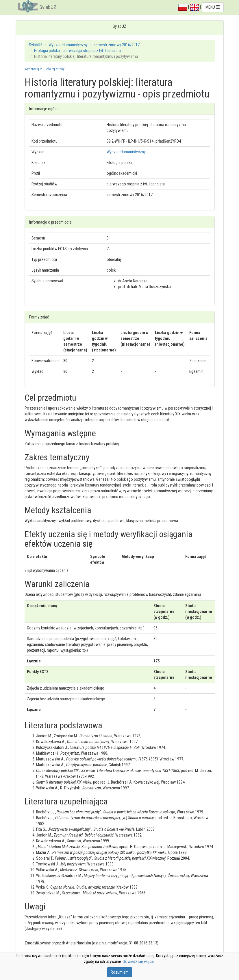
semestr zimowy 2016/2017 (117, 45)
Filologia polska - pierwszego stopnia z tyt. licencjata (77, 51)
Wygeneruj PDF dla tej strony (45, 69)
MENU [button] (213, 7)
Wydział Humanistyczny (68, 45)
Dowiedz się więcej (139, 961)
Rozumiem (120, 972)
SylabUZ (48, 7)
